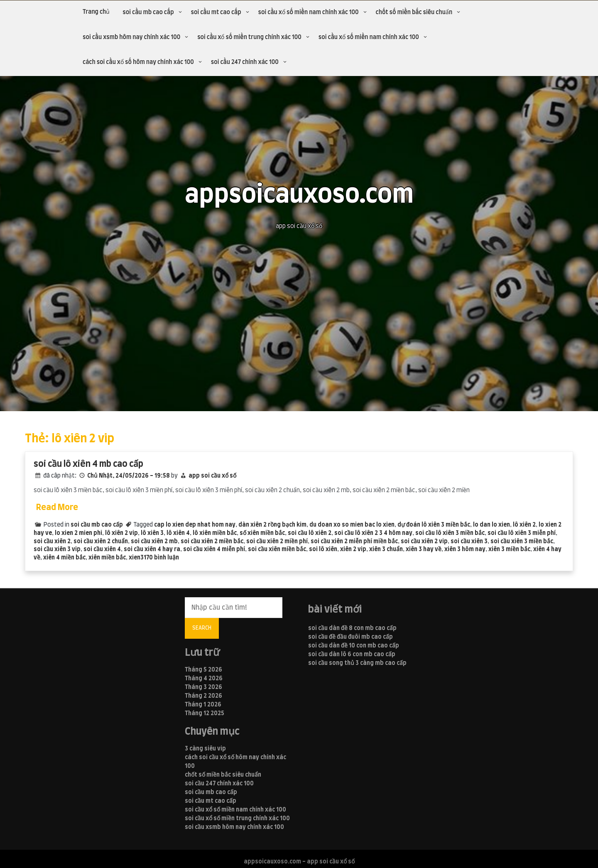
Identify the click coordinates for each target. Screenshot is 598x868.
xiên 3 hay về (424, 549)
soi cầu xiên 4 (102, 549)
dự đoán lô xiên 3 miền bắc (434, 525)
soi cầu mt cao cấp (216, 12)
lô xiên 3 (152, 533)
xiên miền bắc (107, 558)
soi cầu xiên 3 (469, 542)
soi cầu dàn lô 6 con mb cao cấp (352, 655)
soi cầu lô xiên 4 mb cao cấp (88, 464)
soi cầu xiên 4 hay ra (152, 549)
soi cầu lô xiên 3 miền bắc (450, 533)
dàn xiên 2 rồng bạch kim (272, 525)
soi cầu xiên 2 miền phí (277, 542)
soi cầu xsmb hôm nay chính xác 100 (131, 37)
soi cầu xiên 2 (52, 542)
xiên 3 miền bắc (509, 549)
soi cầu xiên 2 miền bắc (212, 542)
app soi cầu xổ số (212, 476)
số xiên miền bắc (262, 533)
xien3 (136, 558)
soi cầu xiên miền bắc (277, 549)
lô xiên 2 (524, 525)
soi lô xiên (323, 549)
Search (202, 628)
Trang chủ (96, 12)
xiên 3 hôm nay (465, 549)
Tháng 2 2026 (203, 696)
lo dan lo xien (491, 525)
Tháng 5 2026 (203, 670)
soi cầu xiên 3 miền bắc (522, 542)
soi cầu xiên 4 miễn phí (214, 549)
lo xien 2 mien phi (78, 533)
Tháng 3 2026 (203, 687)
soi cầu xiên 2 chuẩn (101, 542)
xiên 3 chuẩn (386, 549)
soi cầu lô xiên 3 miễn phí (522, 533)
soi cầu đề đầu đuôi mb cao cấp (350, 637)
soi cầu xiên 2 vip (424, 542)
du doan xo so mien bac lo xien (352, 525)
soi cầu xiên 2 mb (154, 542)
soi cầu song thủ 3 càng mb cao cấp (357, 663)
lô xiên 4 (178, 533)
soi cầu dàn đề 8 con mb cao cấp (352, 628)
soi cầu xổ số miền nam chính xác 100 (309, 12)
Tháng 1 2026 (203, 705)
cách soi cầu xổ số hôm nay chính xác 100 (138, 62)
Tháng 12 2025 (205, 714)
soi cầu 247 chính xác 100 (245, 62)
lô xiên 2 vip (121, 533)
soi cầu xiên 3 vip (57, 549)
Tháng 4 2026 (204, 679)
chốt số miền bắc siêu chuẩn (414, 12)
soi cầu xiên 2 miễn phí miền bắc (354, 542)
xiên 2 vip (353, 549)
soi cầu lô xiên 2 (310, 533)
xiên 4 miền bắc (64, 558)
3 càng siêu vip (205, 749)
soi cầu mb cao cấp (148, 12)
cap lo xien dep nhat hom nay (195, 525)
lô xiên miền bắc (215, 533)
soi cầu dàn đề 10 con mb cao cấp (354, 646)
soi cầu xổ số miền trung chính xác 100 (249, 37)
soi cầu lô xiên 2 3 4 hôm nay (373, 533)
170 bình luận (161, 558)
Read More (57, 508)
